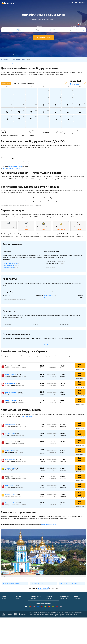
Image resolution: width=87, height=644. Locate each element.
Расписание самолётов (8, 64)
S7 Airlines (34, 601)
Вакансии (77, 613)
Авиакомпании (32, 64)
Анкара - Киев (10, 468)
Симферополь (6, 604)
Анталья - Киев (10, 433)
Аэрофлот (33, 599)
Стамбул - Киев (10, 424)
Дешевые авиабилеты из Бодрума (13, 164)
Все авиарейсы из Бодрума (11, 583)
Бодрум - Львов (10, 383)
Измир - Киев (10, 451)
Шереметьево (49, 601)
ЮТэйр (33, 608)
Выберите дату (29, 201)
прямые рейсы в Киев (15, 166)
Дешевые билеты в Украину (11, 168)
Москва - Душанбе (65, 615)
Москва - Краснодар (65, 608)
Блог (75, 616)
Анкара (5, 345)
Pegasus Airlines (9, 268)
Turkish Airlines (35, 615)
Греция (18, 616)
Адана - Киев (10, 486)
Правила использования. (65, 641)
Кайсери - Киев (10, 494)
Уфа (3, 613)
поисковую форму (27, 416)
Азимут (33, 610)
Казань (4, 616)
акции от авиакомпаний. (49, 524)
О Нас (71, 2)
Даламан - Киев (10, 459)
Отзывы (76, 609)
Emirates (33, 613)
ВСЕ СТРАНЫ (20, 618)
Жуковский (48, 606)
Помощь (76, 606)
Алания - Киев (10, 442)
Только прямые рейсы (27, 83)
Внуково (47, 604)
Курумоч (48, 616)
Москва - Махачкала (65, 621)
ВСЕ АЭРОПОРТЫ (50, 618)
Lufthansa (33, 618)
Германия (19, 611)
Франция (19, 609)
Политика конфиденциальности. (52, 641)
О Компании (78, 599)
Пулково (47, 609)
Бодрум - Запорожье (12, 401)
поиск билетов (43, 588)
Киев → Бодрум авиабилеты (11, 162)
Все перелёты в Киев (37, 583)
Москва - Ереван (64, 605)
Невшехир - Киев (11, 503)
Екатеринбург (6, 611)
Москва (4, 599)
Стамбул (47, 345)
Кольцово (48, 611)
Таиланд (19, 604)
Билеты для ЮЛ (80, 2)
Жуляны (47, 298)
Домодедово (49, 599)
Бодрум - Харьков (11, 392)
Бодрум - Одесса (11, 375)
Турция (18, 601)
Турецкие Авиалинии (11, 263)
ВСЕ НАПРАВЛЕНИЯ (65, 624)
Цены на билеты (21, 64)
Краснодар (5, 606)
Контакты (77, 601)
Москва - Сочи (64, 599)
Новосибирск (6, 609)
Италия (18, 606)
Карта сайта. (74, 641)
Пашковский (49, 613)
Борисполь (48, 296)
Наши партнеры (79, 611)
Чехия (18, 613)
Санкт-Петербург (7, 601)
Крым (18, 599)
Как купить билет (79, 618)
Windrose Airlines (9, 265)
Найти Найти (80, 366)
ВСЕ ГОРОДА (5, 618)
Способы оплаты (79, 604)
